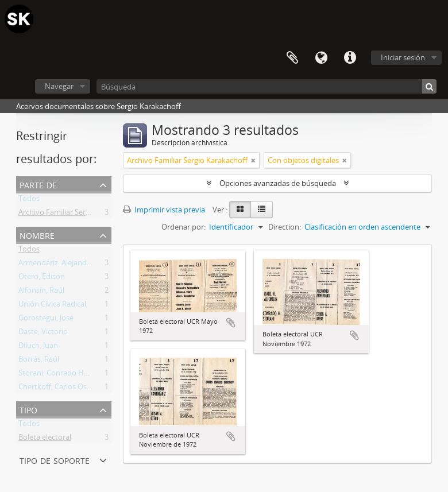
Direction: (285, 227)
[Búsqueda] (267, 86)
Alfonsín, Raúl (41, 292)
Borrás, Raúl (39, 361)
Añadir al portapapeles (231, 323)
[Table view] (262, 210)
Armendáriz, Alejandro (56, 265)
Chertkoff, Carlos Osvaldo (62, 389)
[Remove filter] (253, 160)
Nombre (37, 235)
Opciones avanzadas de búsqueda (278, 183)
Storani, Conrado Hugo (58, 375)
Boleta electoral (45, 439)
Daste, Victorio (43, 334)
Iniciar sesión (403, 57)
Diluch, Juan (38, 347)
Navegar (59, 86)
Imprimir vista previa (164, 210)
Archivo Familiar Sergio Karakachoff (79, 214)
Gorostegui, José (46, 320)
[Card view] (240, 210)
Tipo (28, 409)
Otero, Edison (42, 278)
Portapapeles (292, 58)
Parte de (38, 184)
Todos (29, 200)
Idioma (321, 58)
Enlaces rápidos (350, 58)
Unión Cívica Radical (52, 306)
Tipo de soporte (55, 460)
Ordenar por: (184, 227)
